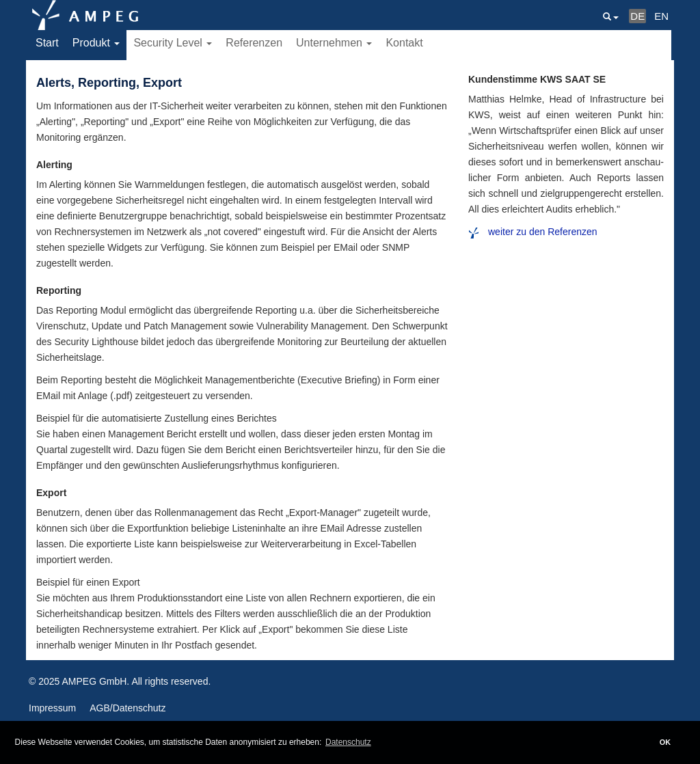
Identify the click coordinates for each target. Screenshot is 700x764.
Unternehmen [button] (334, 43)
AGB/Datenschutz (127, 708)
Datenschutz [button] (348, 742)
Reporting (59, 290)
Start (47, 43)
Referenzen (254, 43)
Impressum (52, 708)
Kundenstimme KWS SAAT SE (537, 79)
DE (637, 16)
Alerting (54, 165)
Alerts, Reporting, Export (109, 83)
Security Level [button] (173, 43)
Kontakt (404, 43)
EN (661, 16)
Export (51, 493)
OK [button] (665, 742)
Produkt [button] (96, 43)
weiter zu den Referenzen (543, 232)
